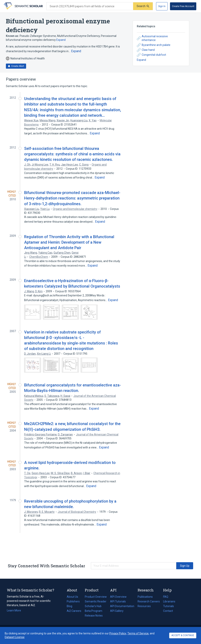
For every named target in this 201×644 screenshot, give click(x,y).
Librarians (169, 601)
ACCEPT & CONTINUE (183, 635)
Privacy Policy (118, 633)
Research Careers (149, 601)
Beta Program (94, 611)
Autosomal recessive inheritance (152, 38)
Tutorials (169, 606)
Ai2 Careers (74, 611)
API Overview (118, 597)
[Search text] (90, 6)
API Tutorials (118, 601)
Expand (61, 40)
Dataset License (15, 637)
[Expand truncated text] (76, 51)
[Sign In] (162, 6)
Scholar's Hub (93, 606)
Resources (144, 606)
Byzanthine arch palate (154, 45)
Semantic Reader (96, 601)
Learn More (14, 610)
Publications (145, 597)
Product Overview (96, 597)
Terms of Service (138, 633)
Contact (168, 611)
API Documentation (122, 606)
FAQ (166, 597)
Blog (71, 606)
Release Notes (94, 616)
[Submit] (143, 6)
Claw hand (146, 50)
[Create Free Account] (183, 6)
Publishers (73, 601)
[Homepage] (23, 6)
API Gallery (117, 611)
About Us (72, 597)
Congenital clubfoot (151, 55)
